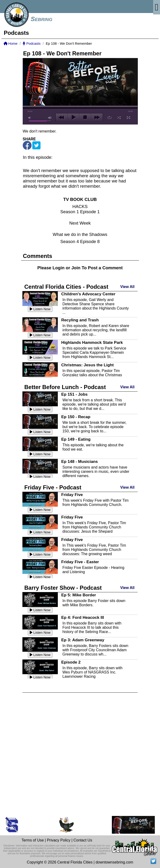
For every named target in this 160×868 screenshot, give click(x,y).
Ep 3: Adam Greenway (83, 640)
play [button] (73, 117)
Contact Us (83, 840)
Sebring (42, 19)
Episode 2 (71, 662)
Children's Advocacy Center (88, 294)
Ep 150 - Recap (76, 417)
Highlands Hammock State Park (92, 342)
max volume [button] (50, 118)
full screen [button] (128, 118)
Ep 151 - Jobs (74, 394)
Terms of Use (33, 840)
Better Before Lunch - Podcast (65, 387)
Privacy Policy (59, 840)
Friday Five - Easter (80, 562)
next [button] (97, 117)
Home (11, 44)
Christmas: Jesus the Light (87, 365)
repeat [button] (110, 118)
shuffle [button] (119, 118)
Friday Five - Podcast (53, 487)
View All (127, 287)
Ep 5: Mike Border (78, 595)
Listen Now (40, 309)
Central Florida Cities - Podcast (66, 287)
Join (76, 268)
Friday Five (72, 495)
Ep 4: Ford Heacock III (82, 617)
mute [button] (30, 118)
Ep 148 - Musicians (79, 461)
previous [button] (61, 117)
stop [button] (85, 117)
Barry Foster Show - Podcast (63, 588)
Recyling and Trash (80, 320)
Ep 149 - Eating (76, 439)
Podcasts (32, 44)
